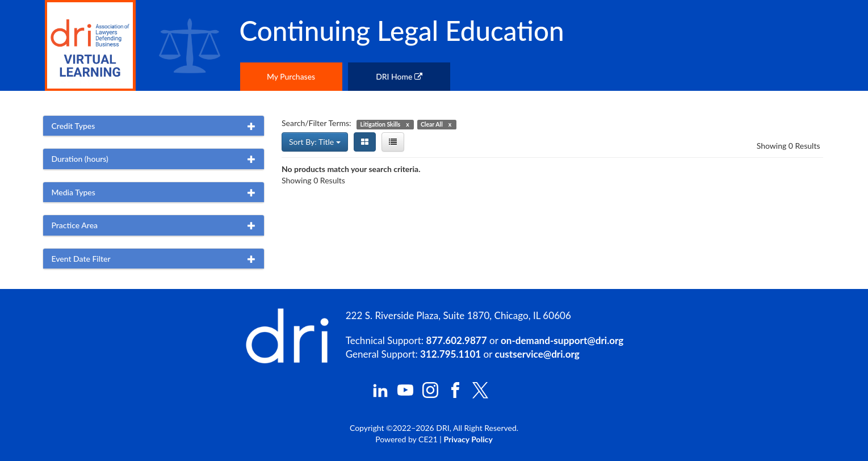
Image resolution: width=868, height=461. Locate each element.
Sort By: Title (315, 142)
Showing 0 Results (789, 146)
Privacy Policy (468, 439)
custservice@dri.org (537, 354)
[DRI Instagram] (430, 395)
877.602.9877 (457, 340)
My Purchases (291, 76)
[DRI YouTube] (405, 395)
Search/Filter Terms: (316, 123)
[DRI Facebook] (455, 395)
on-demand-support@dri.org (562, 340)
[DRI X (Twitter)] (480, 395)
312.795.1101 (450, 354)
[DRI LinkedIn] (380, 395)
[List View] (393, 142)
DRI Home (399, 76)
